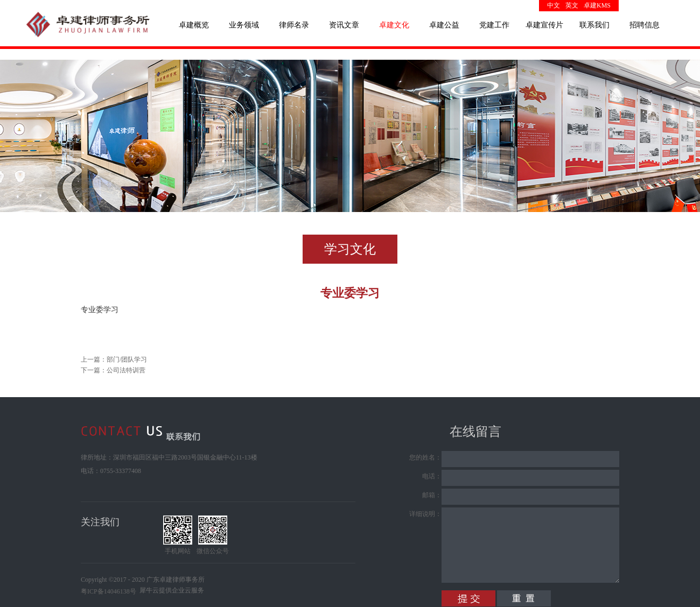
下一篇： (113, 370)
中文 (554, 5)
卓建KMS (597, 5)
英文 (572, 5)
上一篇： (114, 359)
